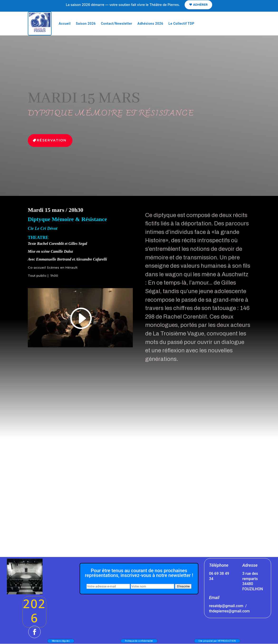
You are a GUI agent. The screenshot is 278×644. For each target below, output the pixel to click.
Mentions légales (61, 641)
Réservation (52, 140)
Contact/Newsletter (117, 24)
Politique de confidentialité (139, 641)
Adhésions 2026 (150, 24)
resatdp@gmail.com (226, 606)
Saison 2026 (86, 24)
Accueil (65, 24)
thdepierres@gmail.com (229, 611)
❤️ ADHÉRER (198, 5)
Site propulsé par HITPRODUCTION (217, 641)
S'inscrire (183, 586)
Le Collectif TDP (181, 24)
